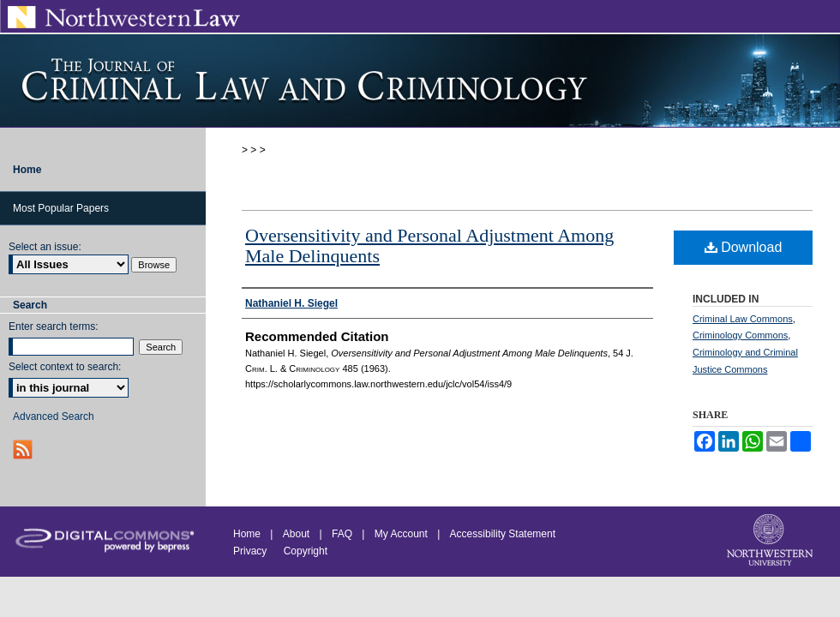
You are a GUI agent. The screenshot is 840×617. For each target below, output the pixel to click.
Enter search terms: (54, 326)
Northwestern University (771, 542)
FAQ (342, 534)
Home (247, 534)
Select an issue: (45, 247)
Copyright (306, 551)
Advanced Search (54, 416)
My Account (401, 534)
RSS (24, 449)
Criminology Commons (740, 335)
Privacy (252, 551)
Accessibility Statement (503, 534)
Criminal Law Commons (743, 319)
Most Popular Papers (61, 208)
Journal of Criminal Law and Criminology (420, 81)
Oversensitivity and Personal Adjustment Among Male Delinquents (429, 246)
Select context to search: (65, 367)
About (296, 534)
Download (744, 247)
